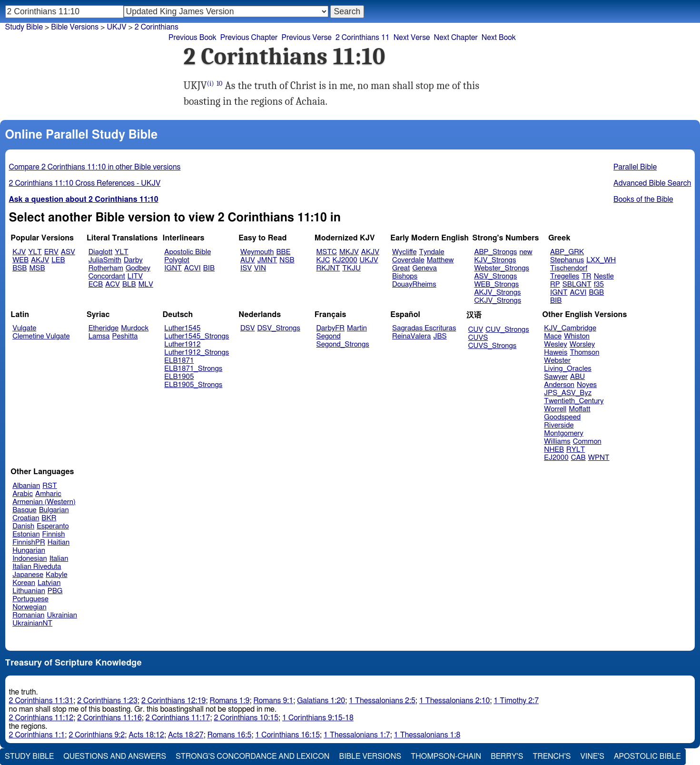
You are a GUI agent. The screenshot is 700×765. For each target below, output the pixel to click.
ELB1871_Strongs (193, 369)
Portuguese (30, 599)
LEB (58, 260)
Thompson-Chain (446, 756)
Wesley (555, 344)
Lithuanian (29, 591)
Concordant (107, 276)
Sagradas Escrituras (424, 328)
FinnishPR (29, 542)
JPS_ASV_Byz (568, 393)
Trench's (552, 756)
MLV (146, 284)
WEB (20, 260)
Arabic (23, 494)
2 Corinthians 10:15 (246, 718)
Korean (24, 583)
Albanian (26, 486)
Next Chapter (456, 38)
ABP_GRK (567, 252)
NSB (287, 260)
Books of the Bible (643, 199)
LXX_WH (601, 260)
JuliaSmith (105, 260)
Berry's (507, 756)
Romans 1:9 (230, 701)
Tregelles (565, 276)
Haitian (59, 542)
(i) (211, 84)
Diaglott (100, 252)
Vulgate (24, 328)
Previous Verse (306, 38)
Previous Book (192, 38)
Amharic (48, 494)
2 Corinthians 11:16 (109, 718)
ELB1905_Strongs (193, 385)
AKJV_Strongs (497, 293)
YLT (35, 252)
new (526, 252)
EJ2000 (556, 458)
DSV (248, 328)
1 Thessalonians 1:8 (427, 735)
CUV (476, 330)
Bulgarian (54, 510)
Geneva (424, 268)
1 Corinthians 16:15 (287, 735)
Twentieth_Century (574, 401)
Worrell (555, 409)
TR (586, 276)
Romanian (28, 615)
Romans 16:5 (230, 735)
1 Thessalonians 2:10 (455, 701)
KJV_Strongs (495, 260)
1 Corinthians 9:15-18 (318, 718)
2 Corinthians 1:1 (37, 735)
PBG (55, 591)
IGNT (173, 268)
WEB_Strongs (496, 284)
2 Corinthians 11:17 (178, 718)
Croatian (26, 518)
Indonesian (30, 559)
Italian (59, 559)
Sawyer (556, 377)
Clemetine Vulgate (41, 336)
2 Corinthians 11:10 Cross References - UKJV (85, 183)
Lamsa (99, 336)
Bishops (405, 276)
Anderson (559, 385)
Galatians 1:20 (321, 701)
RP (555, 284)
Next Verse (412, 38)
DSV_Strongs (279, 328)
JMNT (267, 260)
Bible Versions (75, 27)
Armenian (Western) (44, 502)
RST (50, 486)
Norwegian (29, 607)
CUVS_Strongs (493, 346)
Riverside (559, 425)
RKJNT (328, 268)
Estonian (26, 534)
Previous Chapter (249, 38)
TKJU (351, 268)
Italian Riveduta (37, 567)
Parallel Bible (635, 167)
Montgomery (564, 433)
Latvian (49, 583)
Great (401, 268)
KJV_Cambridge (570, 328)
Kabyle (57, 575)
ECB (96, 284)
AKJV (40, 260)
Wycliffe (404, 252)
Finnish (54, 534)
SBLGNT (577, 284)
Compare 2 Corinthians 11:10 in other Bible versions (95, 167)
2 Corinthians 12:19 (174, 701)
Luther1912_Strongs (197, 353)
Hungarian (29, 551)
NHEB (554, 450)
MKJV (349, 252)
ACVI (192, 268)
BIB (209, 268)
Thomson (584, 353)
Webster (557, 361)
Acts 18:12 (146, 735)
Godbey (138, 268)
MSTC (327, 252)
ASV (68, 252)
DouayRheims (414, 284)
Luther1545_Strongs (197, 336)
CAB (578, 458)
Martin (357, 328)
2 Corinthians (157, 27)
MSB (37, 268)
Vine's (592, 756)
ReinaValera (411, 336)
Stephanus (567, 260)
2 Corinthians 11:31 (41, 701)
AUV (248, 260)
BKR (49, 518)
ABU (577, 377)
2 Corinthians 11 (363, 38)
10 (220, 84)
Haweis (556, 353)
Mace (553, 336)
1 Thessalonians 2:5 (382, 701)
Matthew (440, 260)
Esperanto (53, 526)
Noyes (587, 385)
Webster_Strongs (502, 268)
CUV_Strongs (507, 330)
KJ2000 (345, 260)
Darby (133, 260)
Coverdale (408, 260)
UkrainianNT (32, 623)
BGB (596, 293)
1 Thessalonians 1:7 (357, 735)
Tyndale (432, 252)
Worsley (582, 344)
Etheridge (104, 328)
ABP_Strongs (495, 252)
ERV (51, 252)
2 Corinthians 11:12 (41, 718)
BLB (129, 284)
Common (587, 442)
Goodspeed (562, 417)
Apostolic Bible (647, 756)
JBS (440, 336)
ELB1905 (179, 377)
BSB (20, 268)
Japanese (28, 575)
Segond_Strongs (343, 344)
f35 (599, 284)
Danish (23, 526)
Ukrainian (62, 615)
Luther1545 (182, 328)
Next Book (499, 38)
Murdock (135, 328)
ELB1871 (179, 361)
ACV (113, 284)
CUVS (478, 338)
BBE (284, 252)
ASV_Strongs (495, 276)
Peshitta (125, 336)
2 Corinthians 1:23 (107, 701)
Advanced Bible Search (652, 183)
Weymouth (257, 252)
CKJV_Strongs (498, 301)
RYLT (576, 450)
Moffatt (579, 409)
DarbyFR (331, 328)
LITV (135, 276)
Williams (557, 442)
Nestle (604, 276)
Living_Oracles (568, 369)
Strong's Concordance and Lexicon (252, 756)
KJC (323, 260)
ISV (246, 268)
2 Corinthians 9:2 (97, 735)
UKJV (116, 27)
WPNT (599, 458)
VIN (260, 268)
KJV (19, 252)
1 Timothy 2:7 (516, 701)
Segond (329, 336)
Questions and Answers (115, 756)
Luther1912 (182, 344)
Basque (25, 510)
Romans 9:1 (273, 701)
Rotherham (106, 268)
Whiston (577, 336)
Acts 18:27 (186, 735)
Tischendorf (569, 268)
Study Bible (24, 27)
